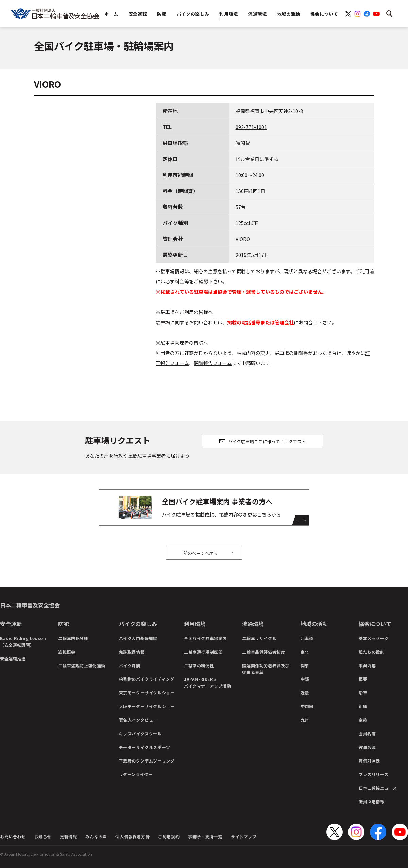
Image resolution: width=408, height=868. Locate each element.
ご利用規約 (169, 837)
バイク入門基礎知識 (138, 638)
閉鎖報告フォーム (213, 363)
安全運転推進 (13, 659)
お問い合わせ (13, 837)
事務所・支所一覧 (205, 837)
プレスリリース (373, 774)
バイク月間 (130, 665)
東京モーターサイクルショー (147, 693)
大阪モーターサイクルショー (147, 706)
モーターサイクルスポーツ (145, 747)
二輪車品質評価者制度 (263, 652)
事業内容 (367, 665)
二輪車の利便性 (199, 665)
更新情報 (68, 837)
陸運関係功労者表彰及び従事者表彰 (266, 669)
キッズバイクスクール (140, 733)
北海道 (307, 638)
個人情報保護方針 (132, 837)
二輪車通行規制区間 (203, 652)
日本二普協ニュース (378, 788)
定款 (363, 720)
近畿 (305, 693)
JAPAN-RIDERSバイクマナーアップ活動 (208, 682)
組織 (363, 706)
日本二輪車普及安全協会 (30, 605)
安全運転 (11, 624)
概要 (363, 679)
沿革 (363, 693)
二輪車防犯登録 (73, 638)
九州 (305, 720)
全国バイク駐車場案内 (205, 638)
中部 (305, 679)
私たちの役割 (372, 652)
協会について (375, 624)
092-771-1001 (251, 127)
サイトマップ (244, 837)
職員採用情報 (372, 801)
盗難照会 (67, 652)
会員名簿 (367, 733)
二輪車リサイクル (259, 638)
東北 (305, 652)
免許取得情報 (132, 652)
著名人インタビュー (138, 720)
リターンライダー (136, 774)
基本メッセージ (374, 638)
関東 (305, 665)
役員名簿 (367, 747)
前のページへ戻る (201, 553)
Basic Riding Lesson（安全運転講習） (23, 642)
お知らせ (43, 837)
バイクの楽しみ (138, 624)
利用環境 (195, 624)
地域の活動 (314, 624)
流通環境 (253, 624)
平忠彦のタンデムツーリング (147, 761)
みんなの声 (96, 837)
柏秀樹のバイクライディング (147, 679)
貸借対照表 (369, 761)
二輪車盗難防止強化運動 (82, 665)
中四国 (307, 706)
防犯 (64, 624)
